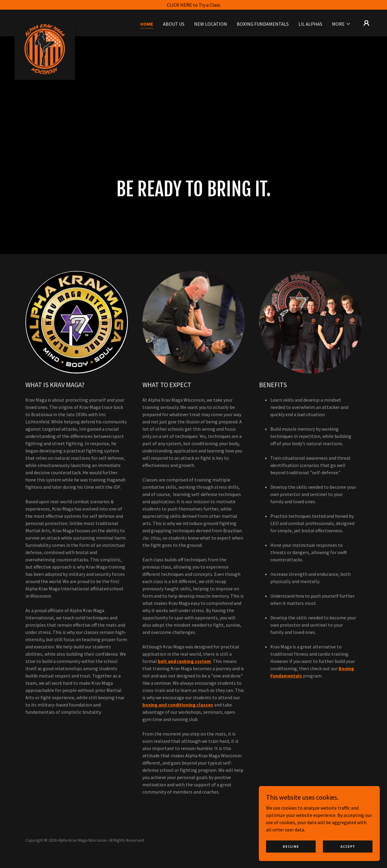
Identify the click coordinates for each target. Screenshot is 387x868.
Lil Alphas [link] (310, 24)
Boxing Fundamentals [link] (263, 24)
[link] (45, 22)
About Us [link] (174, 24)
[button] (341, 24)
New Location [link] (211, 24)
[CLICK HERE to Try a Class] (193, 5)
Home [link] (147, 24)
